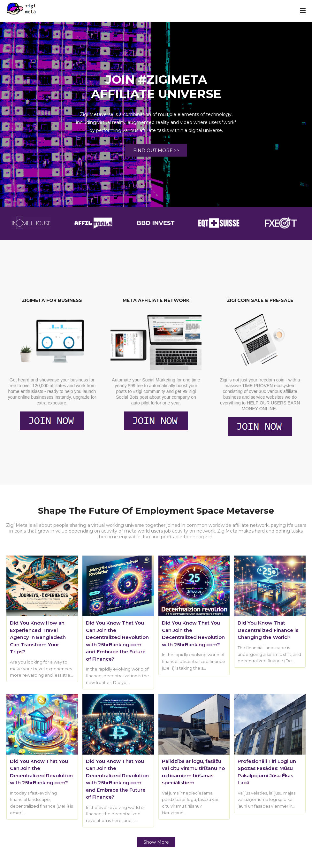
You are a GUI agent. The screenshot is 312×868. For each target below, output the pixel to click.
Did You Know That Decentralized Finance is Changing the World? (268, 630)
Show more (156, 842)
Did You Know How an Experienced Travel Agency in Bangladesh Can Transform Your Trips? (38, 637)
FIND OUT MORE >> (156, 150)
